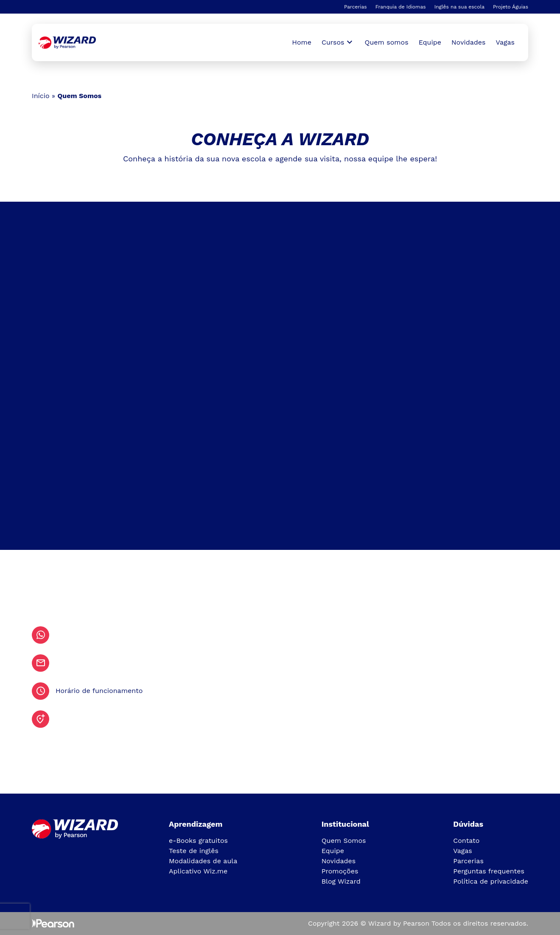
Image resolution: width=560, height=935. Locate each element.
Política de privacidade (491, 881)
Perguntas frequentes (489, 871)
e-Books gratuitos (198, 841)
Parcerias (356, 7)
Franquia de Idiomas (401, 7)
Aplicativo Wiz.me (198, 871)
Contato (466, 841)
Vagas (505, 42)
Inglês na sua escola (459, 7)
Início (41, 96)
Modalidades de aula (203, 861)
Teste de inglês (194, 851)
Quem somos (387, 42)
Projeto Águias (511, 7)
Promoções (340, 871)
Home (302, 42)
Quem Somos (344, 841)
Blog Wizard (341, 881)
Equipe (430, 42)
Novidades (469, 42)
